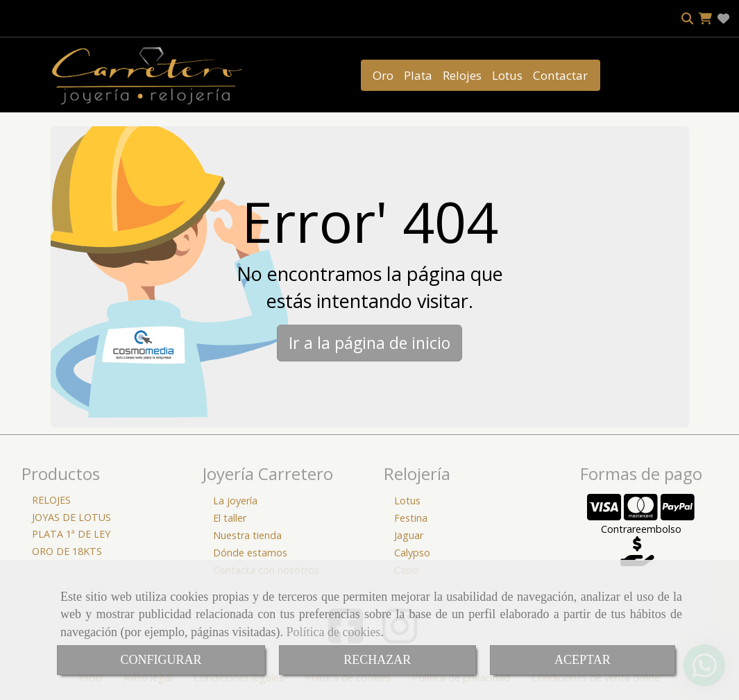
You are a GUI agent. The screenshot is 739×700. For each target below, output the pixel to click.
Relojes (462, 75)
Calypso (412, 553)
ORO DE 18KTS (67, 551)
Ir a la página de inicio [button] (369, 343)
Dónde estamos (250, 553)
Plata (418, 75)
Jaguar (409, 535)
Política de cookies (333, 632)
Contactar (560, 75)
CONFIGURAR (161, 660)
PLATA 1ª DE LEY (71, 534)
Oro (383, 75)
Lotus (507, 75)
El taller (230, 518)
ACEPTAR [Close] (583, 660)
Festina (411, 518)
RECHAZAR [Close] (377, 660)
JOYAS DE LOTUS (71, 517)
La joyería (235, 501)
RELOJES (51, 500)
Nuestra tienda (247, 535)
